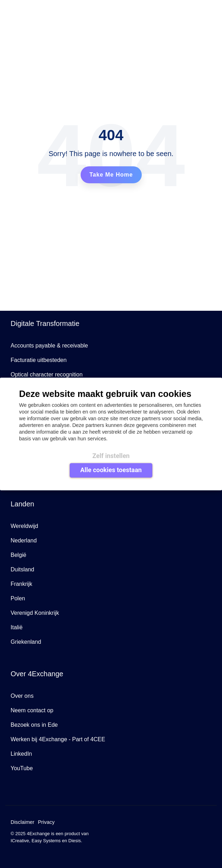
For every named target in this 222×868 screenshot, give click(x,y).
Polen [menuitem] (18, 598)
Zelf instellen (111, 455)
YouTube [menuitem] (22, 768)
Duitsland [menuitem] (22, 569)
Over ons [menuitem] (22, 696)
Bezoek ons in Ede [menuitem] (34, 725)
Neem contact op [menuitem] (32, 710)
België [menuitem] (18, 555)
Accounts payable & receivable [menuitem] (49, 346)
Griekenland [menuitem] (26, 642)
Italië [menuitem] (17, 627)
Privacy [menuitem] (46, 822)
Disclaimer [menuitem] (22, 822)
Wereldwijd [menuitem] (24, 526)
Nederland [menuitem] (24, 540)
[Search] (191, 9)
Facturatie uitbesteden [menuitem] (39, 360)
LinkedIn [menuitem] (21, 754)
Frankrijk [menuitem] (21, 584)
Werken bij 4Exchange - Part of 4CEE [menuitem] (58, 739)
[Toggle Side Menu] (210, 8)
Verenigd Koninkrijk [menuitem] (35, 613)
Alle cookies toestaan (111, 470)
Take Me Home (111, 175)
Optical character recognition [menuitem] (47, 374)
